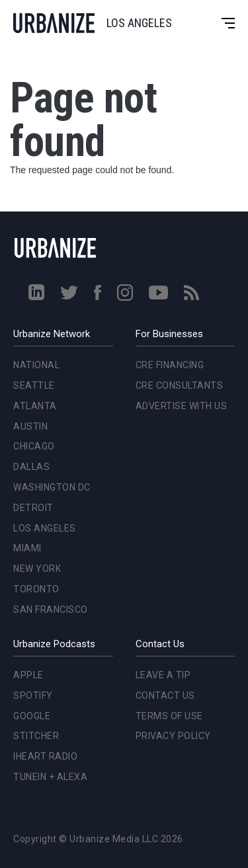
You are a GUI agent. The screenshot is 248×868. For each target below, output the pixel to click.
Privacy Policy (173, 736)
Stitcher (36, 736)
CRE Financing (170, 365)
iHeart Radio (45, 756)
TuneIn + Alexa (50, 777)
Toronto (36, 589)
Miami (27, 548)
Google (32, 716)
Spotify (33, 695)
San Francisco (51, 610)
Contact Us (165, 695)
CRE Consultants (180, 385)
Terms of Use (169, 716)
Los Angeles (45, 528)
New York (37, 569)
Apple (28, 675)
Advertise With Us (182, 406)
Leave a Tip (163, 675)
